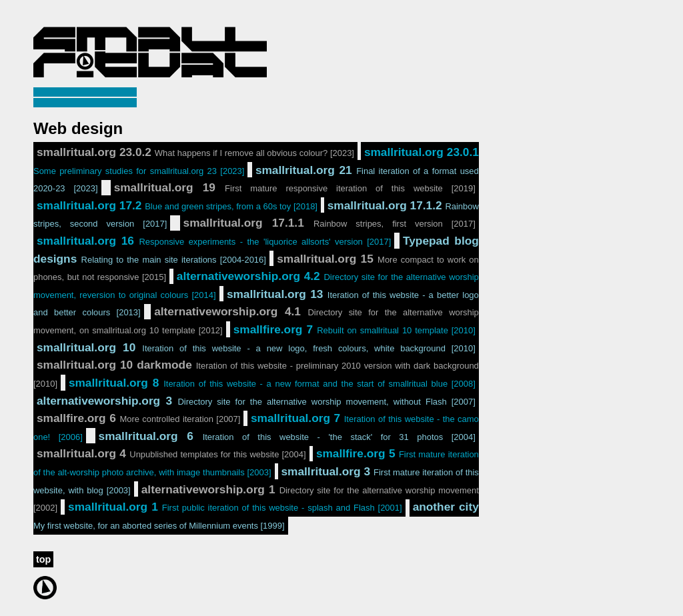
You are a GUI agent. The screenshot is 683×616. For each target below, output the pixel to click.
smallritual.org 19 (295, 187)
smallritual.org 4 (171, 453)
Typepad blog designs (256, 250)
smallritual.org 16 (214, 241)
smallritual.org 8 (272, 383)
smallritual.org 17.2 (177, 205)
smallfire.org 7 (355, 329)
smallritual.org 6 (287, 436)
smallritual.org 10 (256, 347)
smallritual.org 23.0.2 (195, 152)
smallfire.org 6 (138, 418)
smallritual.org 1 (235, 507)
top (43, 559)
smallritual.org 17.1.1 (329, 223)
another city (256, 515)
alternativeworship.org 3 (256, 401)
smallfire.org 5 (256, 462)
